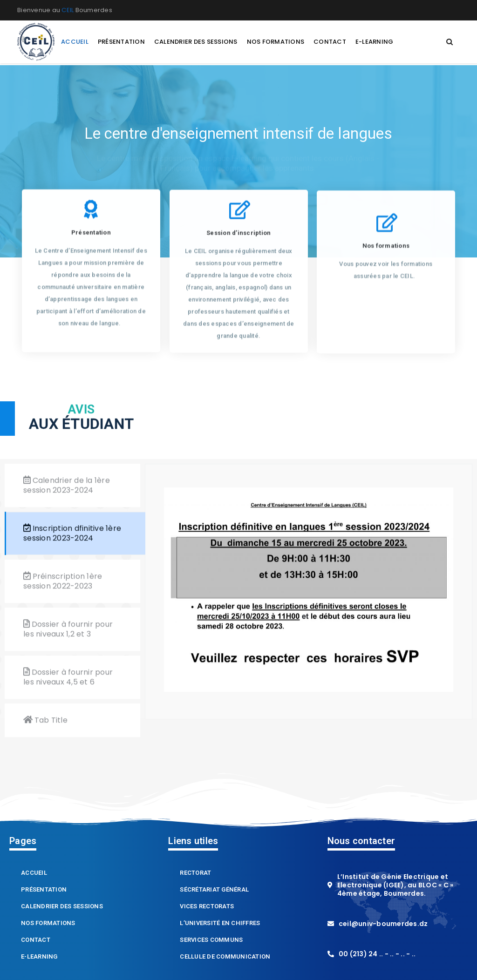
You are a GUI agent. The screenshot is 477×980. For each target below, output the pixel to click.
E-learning (39, 958)
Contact (36, 941)
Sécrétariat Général (214, 891)
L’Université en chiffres (220, 924)
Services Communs (211, 941)
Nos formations (48, 924)
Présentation (44, 891)
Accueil (34, 874)
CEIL (68, 10)
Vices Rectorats (207, 908)
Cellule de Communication (225, 958)
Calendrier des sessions (62, 908)
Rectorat (195, 874)
